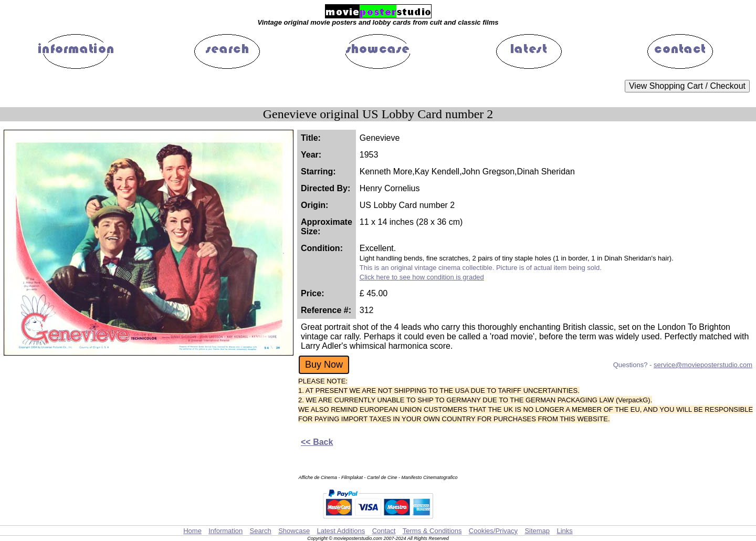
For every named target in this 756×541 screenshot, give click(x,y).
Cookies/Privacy (493, 531)
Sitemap (537, 531)
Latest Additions (341, 531)
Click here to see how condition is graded (422, 277)
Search (261, 531)
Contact (384, 531)
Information (225, 531)
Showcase (294, 531)
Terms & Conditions (432, 531)
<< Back (317, 442)
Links (564, 531)
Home (192, 531)
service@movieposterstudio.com (703, 365)
